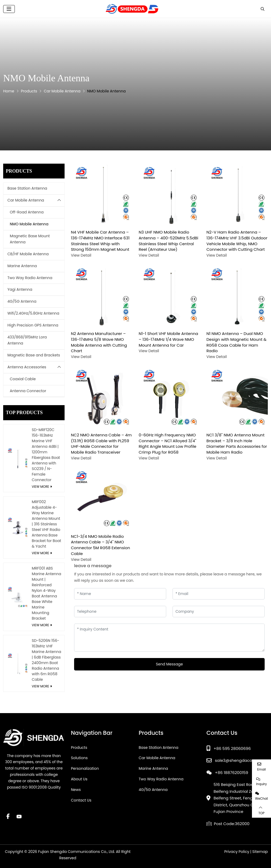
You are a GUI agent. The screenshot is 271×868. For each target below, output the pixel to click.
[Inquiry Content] (169, 638)
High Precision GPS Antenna (33, 325)
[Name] (120, 594)
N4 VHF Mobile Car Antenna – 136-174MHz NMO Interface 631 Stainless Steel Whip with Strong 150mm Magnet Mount (100, 241)
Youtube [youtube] (19, 816)
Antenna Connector (28, 391)
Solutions (79, 758)
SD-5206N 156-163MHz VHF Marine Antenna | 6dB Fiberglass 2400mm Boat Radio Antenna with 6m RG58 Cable (46, 660)
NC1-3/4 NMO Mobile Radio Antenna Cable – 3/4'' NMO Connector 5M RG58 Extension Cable (100, 545)
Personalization (85, 768)
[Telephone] (120, 612)
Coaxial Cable (23, 379)
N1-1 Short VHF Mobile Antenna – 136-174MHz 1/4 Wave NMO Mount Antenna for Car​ (168, 339)
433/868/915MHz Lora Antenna (27, 340)
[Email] (219, 594)
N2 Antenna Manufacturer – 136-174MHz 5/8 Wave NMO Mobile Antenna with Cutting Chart (99, 342)
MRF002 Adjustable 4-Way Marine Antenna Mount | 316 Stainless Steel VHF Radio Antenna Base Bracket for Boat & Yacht (46, 524)
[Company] (219, 612)
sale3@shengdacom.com (240, 760)
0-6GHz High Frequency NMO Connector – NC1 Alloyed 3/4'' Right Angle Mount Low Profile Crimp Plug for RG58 (168, 444)
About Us (79, 779)
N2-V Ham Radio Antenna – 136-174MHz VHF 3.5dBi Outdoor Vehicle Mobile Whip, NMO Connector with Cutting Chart (237, 241)
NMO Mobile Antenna (29, 224)
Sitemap (260, 852)
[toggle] (9, 9)
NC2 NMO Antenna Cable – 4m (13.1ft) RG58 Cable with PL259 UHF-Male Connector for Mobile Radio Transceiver (101, 444)
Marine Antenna (22, 266)
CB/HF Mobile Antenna (28, 254)
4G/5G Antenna (22, 301)
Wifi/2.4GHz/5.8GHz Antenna (33, 313)
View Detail (81, 255)
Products (79, 748)
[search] (262, 9)
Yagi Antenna (20, 289)
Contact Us (81, 800)
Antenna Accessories (27, 367)
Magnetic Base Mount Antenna (30, 239)
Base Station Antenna (27, 188)
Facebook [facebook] (8, 816)
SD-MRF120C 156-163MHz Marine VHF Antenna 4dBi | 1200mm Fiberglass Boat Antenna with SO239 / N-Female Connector (46, 455)
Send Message (169, 664)
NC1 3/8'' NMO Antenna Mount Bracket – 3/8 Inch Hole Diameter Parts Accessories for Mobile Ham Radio (237, 444)
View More (40, 487)
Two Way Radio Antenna (30, 278)
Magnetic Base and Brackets (34, 355)
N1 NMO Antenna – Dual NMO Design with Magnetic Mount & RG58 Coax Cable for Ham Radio (236, 342)
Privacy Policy (237, 852)
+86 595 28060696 (232, 748)
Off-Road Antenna (27, 212)
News (76, 790)
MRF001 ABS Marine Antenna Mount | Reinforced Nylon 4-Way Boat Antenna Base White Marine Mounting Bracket (46, 593)
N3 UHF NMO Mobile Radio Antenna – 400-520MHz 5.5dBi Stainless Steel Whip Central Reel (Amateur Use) (168, 241)
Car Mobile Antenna (26, 200)
